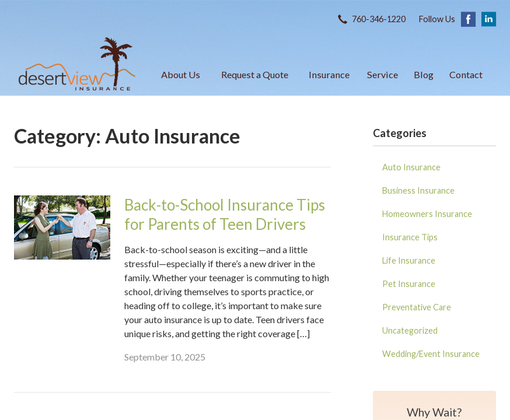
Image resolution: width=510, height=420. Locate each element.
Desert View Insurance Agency (77, 64)
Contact (466, 74)
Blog (424, 74)
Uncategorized (410, 330)
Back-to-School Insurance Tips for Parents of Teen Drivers (225, 214)
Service (382, 74)
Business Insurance (418, 190)
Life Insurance (409, 260)
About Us (181, 74)
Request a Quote (255, 74)
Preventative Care (417, 307)
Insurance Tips (410, 237)
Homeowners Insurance (427, 214)
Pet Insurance (409, 284)
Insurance (329, 74)
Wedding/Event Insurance (431, 354)
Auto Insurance (411, 167)
